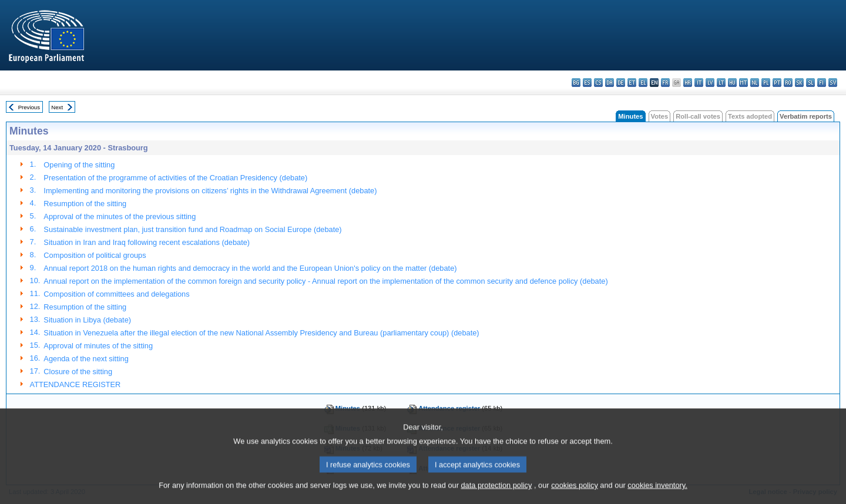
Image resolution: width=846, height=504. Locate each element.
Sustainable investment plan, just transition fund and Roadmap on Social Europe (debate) (192, 229)
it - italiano (699, 83)
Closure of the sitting (78, 372)
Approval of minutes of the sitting (98, 346)
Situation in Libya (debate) (87, 320)
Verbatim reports (806, 116)
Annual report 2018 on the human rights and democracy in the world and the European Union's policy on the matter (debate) (250, 268)
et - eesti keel (632, 83)
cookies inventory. (657, 495)
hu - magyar (732, 83)
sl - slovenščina (810, 83)
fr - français (665, 83)
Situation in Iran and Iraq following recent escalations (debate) (147, 242)
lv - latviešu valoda (710, 83)
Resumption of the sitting (85, 204)
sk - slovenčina (799, 83)
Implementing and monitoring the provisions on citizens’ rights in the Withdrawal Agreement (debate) (210, 191)
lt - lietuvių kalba (721, 83)
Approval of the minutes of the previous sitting (120, 216)
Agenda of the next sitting (86, 359)
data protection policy (496, 495)
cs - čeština (598, 83)
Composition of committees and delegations (116, 294)
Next (57, 107)
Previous (29, 107)
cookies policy (575, 495)
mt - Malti (743, 83)
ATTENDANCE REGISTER (75, 384)
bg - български (576, 83)
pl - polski (766, 83)
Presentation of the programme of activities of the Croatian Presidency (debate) (175, 178)
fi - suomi (822, 83)
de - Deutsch (621, 83)
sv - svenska (833, 83)
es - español (587, 83)
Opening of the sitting (79, 165)
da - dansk (610, 83)
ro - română (788, 83)
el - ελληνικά (643, 83)
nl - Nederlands (755, 83)
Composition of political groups (95, 255)
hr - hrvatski (688, 83)
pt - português (777, 83)
